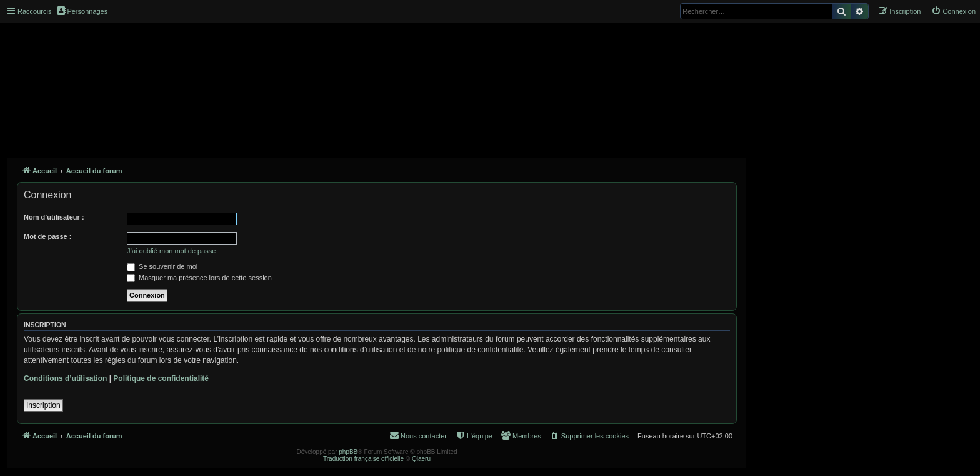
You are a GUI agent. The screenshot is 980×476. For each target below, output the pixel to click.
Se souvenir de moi (162, 266)
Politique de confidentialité (161, 378)
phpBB (348, 452)
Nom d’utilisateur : (54, 217)
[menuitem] (953, 11)
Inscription (43, 405)
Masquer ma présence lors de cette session (199, 278)
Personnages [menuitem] (82, 11)
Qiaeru (421, 459)
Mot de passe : (47, 236)
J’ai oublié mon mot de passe (171, 251)
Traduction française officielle (363, 459)
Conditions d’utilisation (65, 378)
